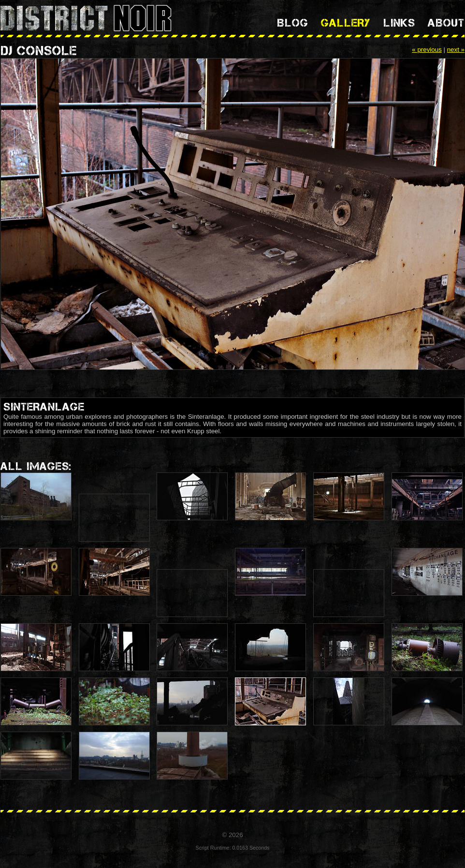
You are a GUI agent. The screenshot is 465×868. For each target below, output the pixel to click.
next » (456, 50)
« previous (427, 50)
